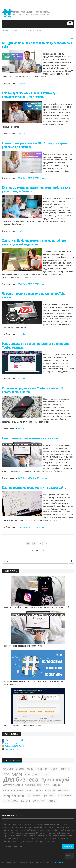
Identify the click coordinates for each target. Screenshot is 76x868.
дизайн (30, 790)
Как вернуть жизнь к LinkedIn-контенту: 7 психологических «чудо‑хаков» (30, 95)
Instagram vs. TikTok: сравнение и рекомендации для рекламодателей (37, 607)
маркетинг (14, 795)
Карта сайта (57, 863)
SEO (7, 774)
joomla (54, 769)
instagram (42, 769)
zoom (47, 774)
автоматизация (13, 785)
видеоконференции (13, 790)
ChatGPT (8, 769)
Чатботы (22, 231)
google (30, 769)
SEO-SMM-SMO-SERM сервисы (33, 178)
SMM (17, 774)
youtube (37, 774)
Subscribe (68, 846)
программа (34, 795)
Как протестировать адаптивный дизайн (23, 725)
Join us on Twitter (11, 743)
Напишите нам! (11, 749)
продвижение (65, 795)
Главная (17, 30)
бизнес (47, 785)
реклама (11, 801)
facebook (20, 769)
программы (49, 795)
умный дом (39, 801)
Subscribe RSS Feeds (13, 746)
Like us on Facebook (13, 740)
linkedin (65, 769)
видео (57, 785)
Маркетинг (23, 84)
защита (39, 790)
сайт (26, 801)
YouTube (22, 334)
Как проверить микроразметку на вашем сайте (34, 488)
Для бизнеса (21, 780)
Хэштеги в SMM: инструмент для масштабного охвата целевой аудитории (34, 242)
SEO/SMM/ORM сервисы (33, 30)
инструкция (51, 790)
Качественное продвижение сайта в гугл (30, 438)
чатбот (52, 801)
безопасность (34, 785)
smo (27, 774)
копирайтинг (64, 790)
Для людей (55, 780)
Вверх (69, 856)
